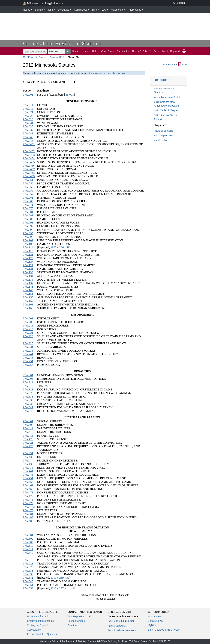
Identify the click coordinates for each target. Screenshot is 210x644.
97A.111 (28, 247)
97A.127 (28, 265)
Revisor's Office (141, 51)
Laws (87, 51)
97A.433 (28, 457)
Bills (94, 10)
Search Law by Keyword (167, 51)
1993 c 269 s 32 (60, 578)
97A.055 (28, 187)
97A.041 (28, 133)
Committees (81, 10)
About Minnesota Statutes (168, 97)
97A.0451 (29, 144)
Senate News (155, 621)
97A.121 (28, 255)
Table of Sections (163, 131)
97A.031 (28, 123)
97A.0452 (29, 151)
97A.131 (28, 269)
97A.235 (28, 351)
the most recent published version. (108, 73)
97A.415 (28, 432)
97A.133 (28, 272)
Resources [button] (161, 80)
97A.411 (28, 428)
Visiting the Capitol (37, 625)
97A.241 (28, 354)
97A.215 (28, 329)
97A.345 (28, 411)
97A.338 (28, 404)
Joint (50, 10)
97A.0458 (29, 173)
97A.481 (28, 514)
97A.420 (28, 439)
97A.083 (28, 215)
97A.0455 (29, 162)
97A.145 (28, 290)
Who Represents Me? (79, 616)
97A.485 (28, 521)
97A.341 (28, 407)
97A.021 (28, 112)
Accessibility (34, 630)
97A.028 (28, 119)
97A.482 (28, 517)
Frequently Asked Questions (43, 634)
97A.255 (28, 365)
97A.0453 (29, 155)
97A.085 (28, 219)
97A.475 (28, 510)
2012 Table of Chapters (167, 110)
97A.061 (28, 198)
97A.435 (28, 464)
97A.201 (28, 318)
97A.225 (28, 343)
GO (68, 51)
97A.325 (28, 393)
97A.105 (28, 244)
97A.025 (28, 116)
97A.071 (28, 205)
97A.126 (28, 262)
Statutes (77, 51)
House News (155, 616)
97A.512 (28, 553)
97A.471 (28, 492)
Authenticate (170, 64)
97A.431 (28, 453)
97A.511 (28, 549)
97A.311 (28, 382)
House (26, 10)
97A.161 (28, 305)
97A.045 (28, 141)
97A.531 (28, 571)
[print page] (184, 51)
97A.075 (28, 208)
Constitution (123, 51)
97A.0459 (29, 176)
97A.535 (28, 574)
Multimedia (117, 10)
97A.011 (28, 105)
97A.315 (28, 386)
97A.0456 (29, 166)
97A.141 (28, 287)
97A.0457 (29, 169)
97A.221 (28, 333)
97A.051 (28, 180)
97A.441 (28, 471)
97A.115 (28, 251)
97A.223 (28, 336)
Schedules (63, 10)
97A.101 (28, 240)
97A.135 (28, 280)
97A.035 (28, 126)
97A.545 (28, 581)
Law (104, 10)
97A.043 (28, 137)
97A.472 (28, 496)
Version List (160, 140)
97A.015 (28, 109)
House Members (76, 621)
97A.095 (28, 233)
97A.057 (28, 194)
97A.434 (28, 461)
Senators (72, 625)
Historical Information (39, 616)
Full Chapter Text (163, 136)
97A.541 (28, 578)
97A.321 (28, 389)
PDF (182, 64)
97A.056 (28, 191)
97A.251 (28, 361)
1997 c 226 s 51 (60, 247)
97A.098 (28, 237)
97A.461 (28, 485)
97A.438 (28, 468)
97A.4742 (29, 507)
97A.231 (28, 347)
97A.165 (28, 308)
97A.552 (28, 588)
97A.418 (28, 436)
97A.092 (28, 226)
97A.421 (28, 443)
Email (131, 621)
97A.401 (28, 421)
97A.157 (28, 301)
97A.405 (28, 425)
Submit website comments (122, 630)
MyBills (152, 625)
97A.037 (28, 130)
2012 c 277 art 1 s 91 (63, 588)
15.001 (70, 95)
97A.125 (28, 258)
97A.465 (28, 489)
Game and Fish (57, 57)
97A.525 (28, 567)
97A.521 (28, 564)
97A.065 (28, 201)
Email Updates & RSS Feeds (164, 630)
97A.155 (28, 297)
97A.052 (28, 183)
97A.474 (28, 503)
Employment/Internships (40, 621)
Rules (95, 51)
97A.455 (28, 482)
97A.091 (28, 223)
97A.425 (28, 446)
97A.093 (28, 230)
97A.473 (28, 500)
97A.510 (28, 546)
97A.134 (28, 276)
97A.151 (28, 294)
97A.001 (28, 95)
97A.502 (28, 539)
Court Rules (108, 51)
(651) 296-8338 (116, 621)
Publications (134, 10)
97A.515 (28, 560)
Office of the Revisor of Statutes (62, 43)
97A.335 (28, 400)
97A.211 (28, 326)
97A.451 (28, 478)
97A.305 (28, 379)
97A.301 (28, 375)
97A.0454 (29, 158)
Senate (39, 10)
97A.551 (28, 585)
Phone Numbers (117, 626)
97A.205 (28, 322)
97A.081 (28, 212)
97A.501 (28, 535)
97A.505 (28, 542)
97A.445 (28, 475)
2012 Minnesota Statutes (35, 57)
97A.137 (28, 283)
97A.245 (28, 358)
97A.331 (28, 397)
